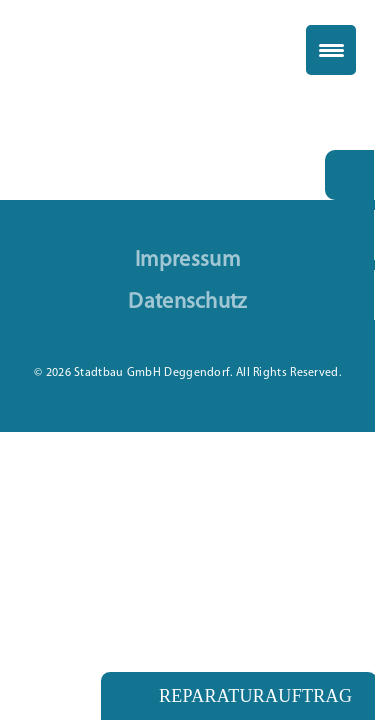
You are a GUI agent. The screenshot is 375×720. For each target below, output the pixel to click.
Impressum (187, 261)
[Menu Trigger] (331, 50)
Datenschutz (187, 303)
